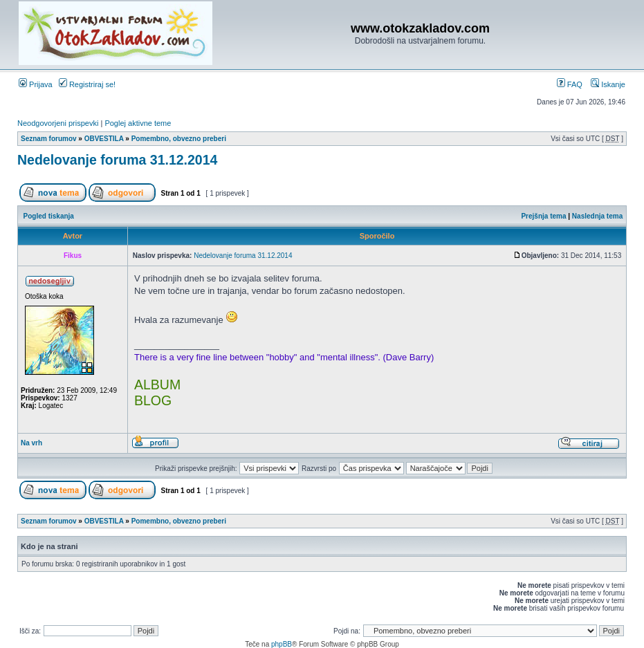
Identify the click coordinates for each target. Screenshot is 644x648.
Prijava (36, 84)
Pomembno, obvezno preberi (179, 139)
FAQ (570, 84)
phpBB (282, 644)
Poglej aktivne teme (138, 123)
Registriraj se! (87, 84)
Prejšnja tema (543, 216)
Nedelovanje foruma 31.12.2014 (117, 160)
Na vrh (31, 443)
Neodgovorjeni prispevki (58, 123)
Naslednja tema (597, 216)
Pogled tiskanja (49, 216)
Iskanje (608, 84)
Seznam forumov (49, 139)
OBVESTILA (104, 139)
